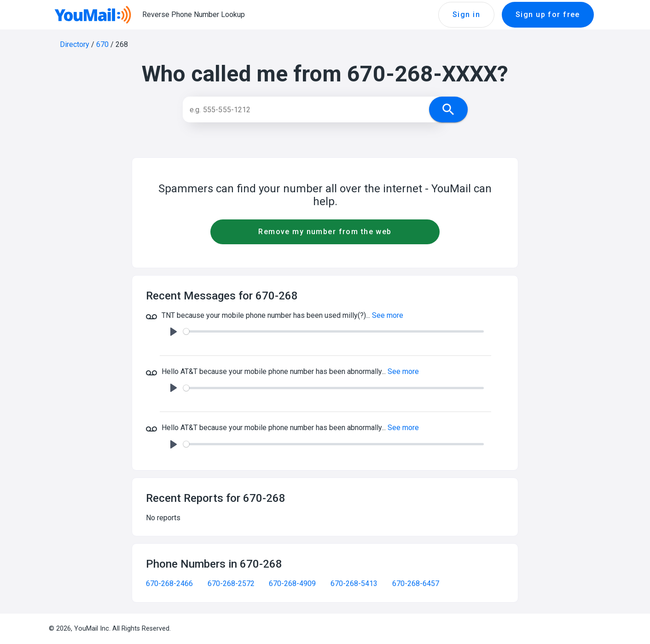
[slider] (334, 331)
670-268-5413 (354, 584)
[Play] (174, 332)
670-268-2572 (231, 584)
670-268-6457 (416, 584)
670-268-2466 (169, 584)
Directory (75, 44)
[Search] (315, 109)
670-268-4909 (292, 584)
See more (388, 315)
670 (102, 44)
